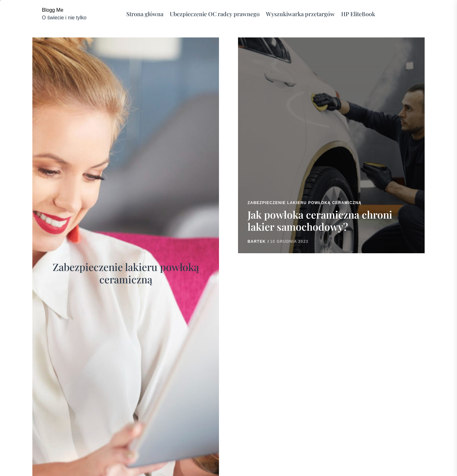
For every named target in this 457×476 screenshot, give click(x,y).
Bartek (257, 241)
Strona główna (145, 14)
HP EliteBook (358, 14)
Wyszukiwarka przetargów (300, 14)
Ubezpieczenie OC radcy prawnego (215, 14)
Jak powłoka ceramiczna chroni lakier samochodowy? (320, 220)
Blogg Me (53, 10)
